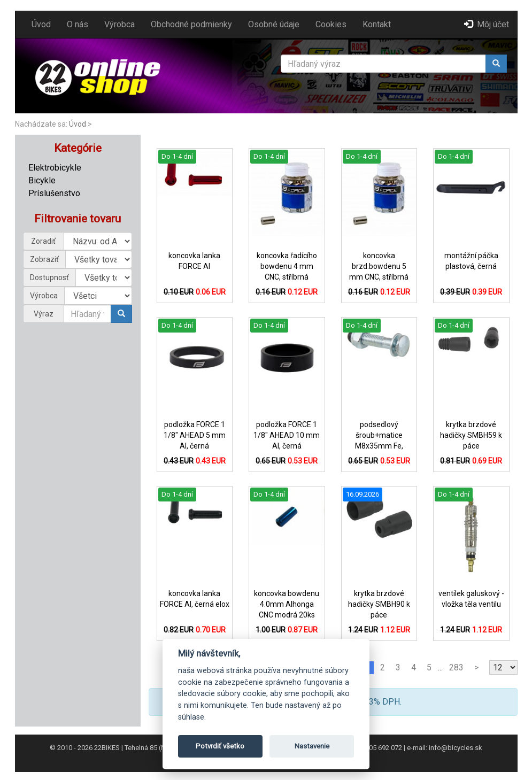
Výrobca (119, 24)
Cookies (331, 24)
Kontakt (377, 24)
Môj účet (487, 24)
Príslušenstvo (54, 193)
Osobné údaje (274, 24)
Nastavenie (312, 746)
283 (456, 667)
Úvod (41, 24)
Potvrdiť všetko (220, 746)
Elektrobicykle (55, 168)
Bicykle (42, 180)
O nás (78, 24)
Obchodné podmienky (191, 24)
